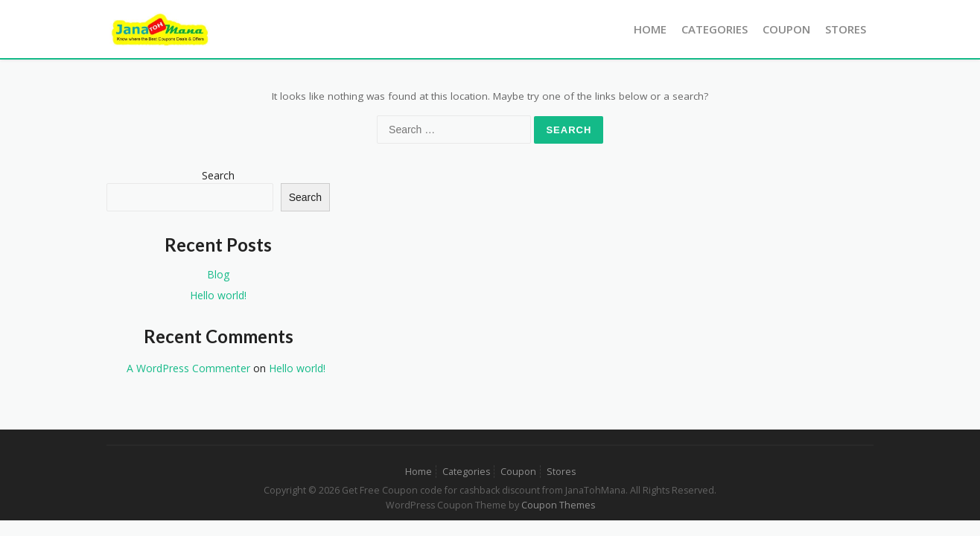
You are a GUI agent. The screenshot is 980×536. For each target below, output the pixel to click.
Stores (846, 29)
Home (650, 29)
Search (218, 175)
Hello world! (218, 295)
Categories (715, 29)
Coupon (786, 29)
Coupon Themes (558, 505)
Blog (218, 274)
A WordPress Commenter (188, 368)
